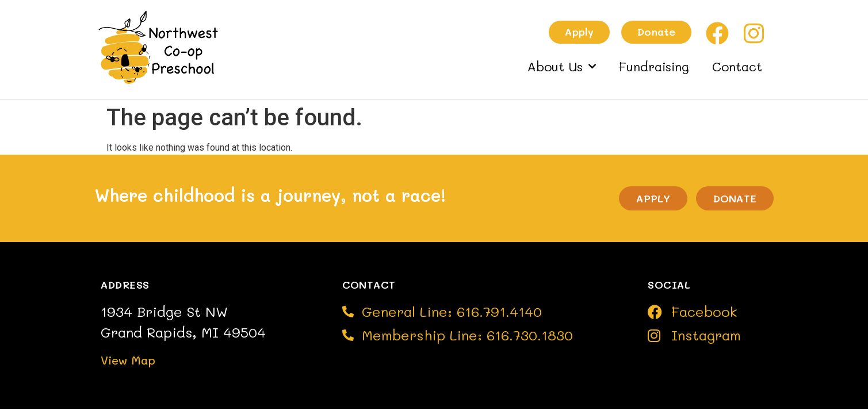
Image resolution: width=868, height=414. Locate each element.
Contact (737, 66)
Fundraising (654, 66)
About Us (562, 66)
